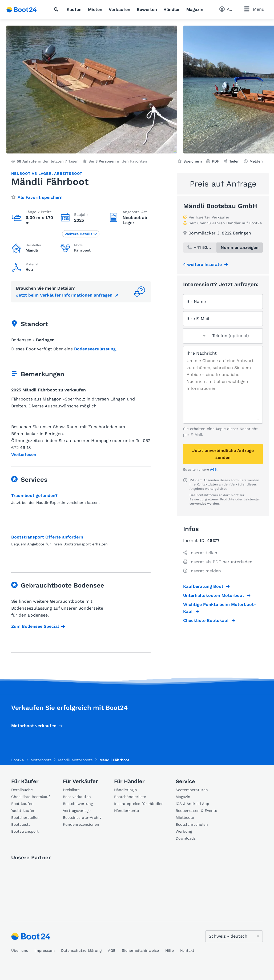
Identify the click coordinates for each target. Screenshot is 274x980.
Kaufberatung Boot (203, 586)
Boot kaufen (22, 804)
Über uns (20, 950)
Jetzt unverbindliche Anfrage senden (223, 454)
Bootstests (21, 824)
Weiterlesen (24, 455)
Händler (172, 9)
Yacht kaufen (23, 811)
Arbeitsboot (68, 173)
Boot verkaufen (77, 797)
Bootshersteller (25, 817)
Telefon (231, 336)
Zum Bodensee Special (35, 626)
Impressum (45, 950)
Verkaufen (120, 9)
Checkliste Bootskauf (206, 620)
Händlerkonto (126, 811)
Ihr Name (196, 301)
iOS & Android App (192, 804)
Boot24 (18, 760)
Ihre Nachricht (202, 353)
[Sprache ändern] (234, 936)
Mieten (95, 9)
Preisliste (71, 790)
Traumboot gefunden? (34, 495)
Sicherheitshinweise (140, 950)
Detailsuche (22, 790)
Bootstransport (25, 831)
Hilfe (170, 950)
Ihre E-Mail (198, 319)
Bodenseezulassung (95, 349)
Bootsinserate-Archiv (82, 817)
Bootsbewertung (78, 804)
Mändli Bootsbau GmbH (220, 206)
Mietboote (185, 817)
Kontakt (187, 950)
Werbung (184, 831)
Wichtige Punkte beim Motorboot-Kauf (219, 608)
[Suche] (57, 9)
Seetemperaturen (192, 790)
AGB (213, 469)
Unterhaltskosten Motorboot (214, 595)
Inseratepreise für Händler (138, 804)
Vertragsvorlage (77, 811)
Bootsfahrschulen (192, 824)
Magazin (195, 9)
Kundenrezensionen (81, 824)
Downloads (186, 838)
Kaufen (74, 9)
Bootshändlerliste (130, 797)
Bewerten (147, 9)
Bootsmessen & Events (196, 811)
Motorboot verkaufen (34, 726)
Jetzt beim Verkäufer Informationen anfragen (64, 295)
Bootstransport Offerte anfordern (47, 537)
